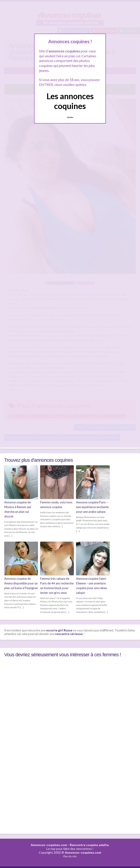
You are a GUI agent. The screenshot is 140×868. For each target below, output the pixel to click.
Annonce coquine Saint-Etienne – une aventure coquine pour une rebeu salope (92, 586)
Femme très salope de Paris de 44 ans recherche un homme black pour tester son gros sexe (57, 586)
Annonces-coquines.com (49, 845)
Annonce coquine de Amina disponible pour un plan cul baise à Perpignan (21, 583)
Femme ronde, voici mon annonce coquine (56, 505)
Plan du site (70, 856)
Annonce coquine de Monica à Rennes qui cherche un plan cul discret (18, 509)
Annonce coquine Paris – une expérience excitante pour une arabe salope (92, 507)
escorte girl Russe (59, 630)
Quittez (70, 117)
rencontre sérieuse (69, 634)
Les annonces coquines (70, 101)
